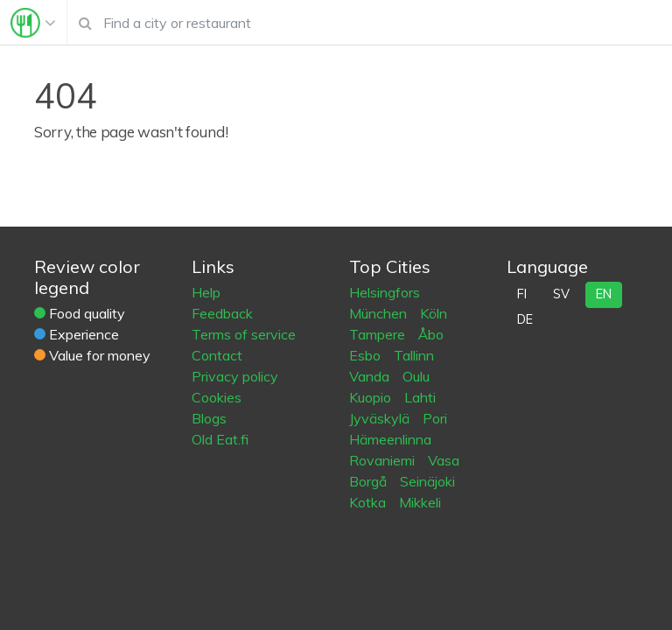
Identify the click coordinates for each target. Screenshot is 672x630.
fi (522, 294)
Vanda (371, 376)
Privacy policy (235, 376)
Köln (434, 313)
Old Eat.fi (220, 439)
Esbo (367, 355)
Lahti (420, 397)
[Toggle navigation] (33, 23)
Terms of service (244, 334)
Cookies (217, 397)
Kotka (369, 502)
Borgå (370, 481)
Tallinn (414, 355)
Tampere (379, 334)
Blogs (209, 418)
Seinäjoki (427, 481)
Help (206, 292)
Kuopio (372, 397)
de (525, 319)
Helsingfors (385, 292)
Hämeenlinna (390, 439)
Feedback (222, 313)
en (604, 294)
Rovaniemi (384, 460)
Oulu (416, 376)
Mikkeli (420, 502)
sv (561, 294)
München (380, 313)
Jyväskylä (381, 418)
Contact (217, 355)
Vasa (444, 460)
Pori (435, 418)
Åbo (431, 334)
